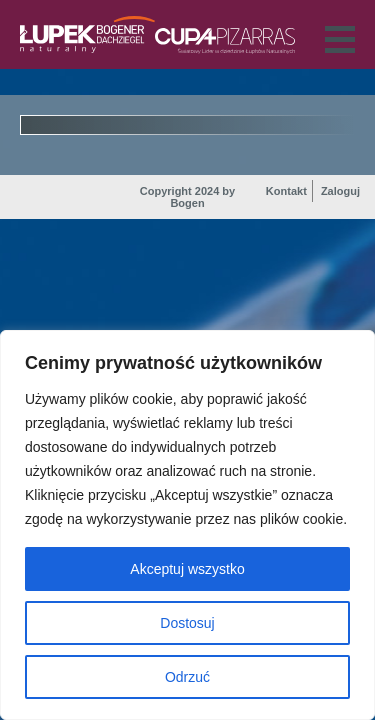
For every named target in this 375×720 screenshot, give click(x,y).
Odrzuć (187, 677)
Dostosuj (187, 623)
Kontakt (286, 191)
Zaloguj (340, 191)
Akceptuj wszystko (187, 569)
